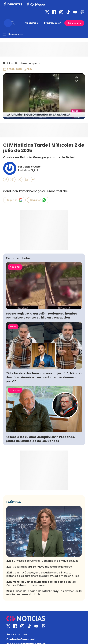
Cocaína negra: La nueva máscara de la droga (39, 567)
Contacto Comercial (20, 639)
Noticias (8, 63)
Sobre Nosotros (17, 634)
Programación (53, 23)
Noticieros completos (28, 63)
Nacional (15, 267)
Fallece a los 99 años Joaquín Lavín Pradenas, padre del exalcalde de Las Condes (40, 439)
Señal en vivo (74, 23)
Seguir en (14, 200)
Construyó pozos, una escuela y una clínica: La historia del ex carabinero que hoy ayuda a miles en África (43, 574)
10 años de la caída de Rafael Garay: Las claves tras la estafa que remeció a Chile (44, 593)
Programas (31, 23)
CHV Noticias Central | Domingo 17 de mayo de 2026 (42, 561)
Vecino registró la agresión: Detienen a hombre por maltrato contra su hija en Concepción (41, 315)
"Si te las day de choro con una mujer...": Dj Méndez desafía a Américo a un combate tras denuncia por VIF (44, 377)
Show (13, 327)
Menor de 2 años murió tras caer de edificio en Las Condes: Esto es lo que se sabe (41, 583)
